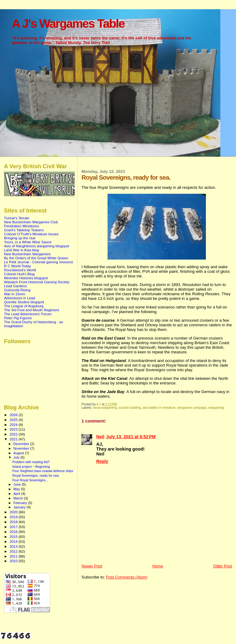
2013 (14, 546)
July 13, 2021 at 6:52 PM (131, 437)
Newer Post (92, 566)
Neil (100, 437)
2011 (14, 556)
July (17, 457)
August (19, 453)
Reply (102, 461)
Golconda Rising (17, 290)
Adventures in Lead (20, 298)
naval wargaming (105, 408)
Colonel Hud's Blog (19, 274)
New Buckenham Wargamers (27, 254)
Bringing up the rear (20, 238)
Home (158, 566)
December (22, 444)
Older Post (223, 566)
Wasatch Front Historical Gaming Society (37, 282)
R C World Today (18, 266)
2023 (14, 429)
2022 (14, 434)
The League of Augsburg (24, 306)
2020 (14, 512)
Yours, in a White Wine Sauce (28, 242)
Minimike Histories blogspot (26, 278)
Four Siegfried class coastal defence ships (43, 471)
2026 (14, 415)
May (17, 489)
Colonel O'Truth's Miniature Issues (31, 234)
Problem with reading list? (31, 462)
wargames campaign (192, 408)
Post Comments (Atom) (127, 577)
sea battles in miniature (159, 408)
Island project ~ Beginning (31, 467)
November (22, 448)
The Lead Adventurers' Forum (28, 314)
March (19, 498)
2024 (14, 425)
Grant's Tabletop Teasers (24, 230)
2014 (14, 541)
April (17, 494)
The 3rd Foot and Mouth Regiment (31, 310)
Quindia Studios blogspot (24, 302)
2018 (14, 522)
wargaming (216, 408)
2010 (14, 561)
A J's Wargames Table (68, 24)
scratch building (130, 408)
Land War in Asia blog (22, 250)
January (20, 507)
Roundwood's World (20, 270)
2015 (14, 537)
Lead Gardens (15, 286)
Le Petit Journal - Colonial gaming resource (39, 262)
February (21, 503)
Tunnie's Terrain (17, 218)
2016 (14, 532)
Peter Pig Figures (18, 318)
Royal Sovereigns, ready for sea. (36, 475)
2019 (14, 517)
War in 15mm (15, 294)
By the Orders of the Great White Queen (36, 258)
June (18, 484)
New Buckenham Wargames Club (31, 222)
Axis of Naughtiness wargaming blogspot (37, 246)
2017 (14, 527)
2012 (14, 551)
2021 (14, 439)
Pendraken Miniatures (22, 226)
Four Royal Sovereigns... (30, 480)
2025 (14, 420)
